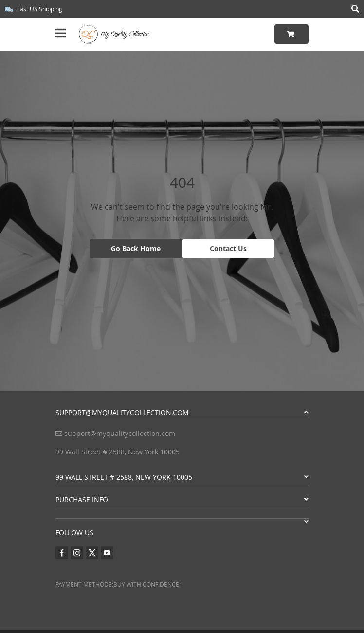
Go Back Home (136, 248)
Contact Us (228, 248)
